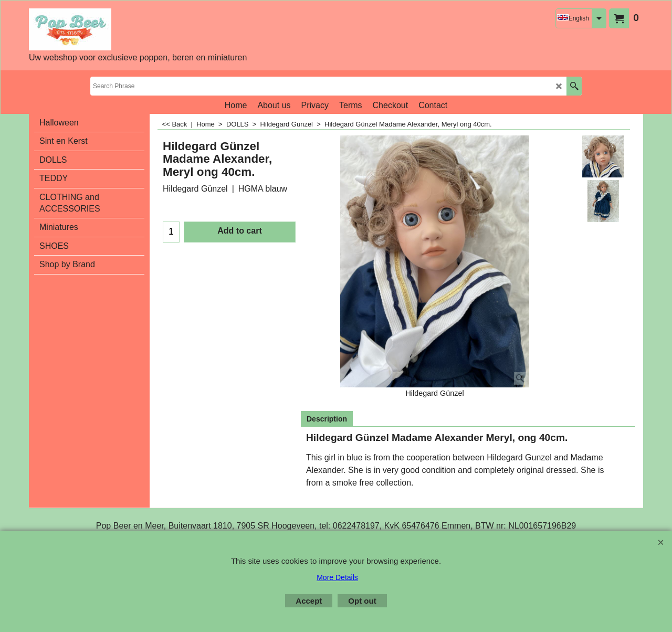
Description (327, 419)
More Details (337, 577)
